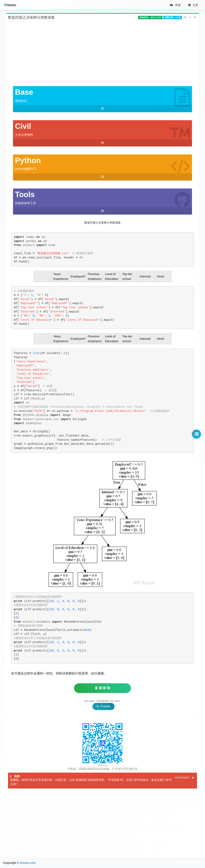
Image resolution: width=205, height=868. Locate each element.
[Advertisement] (102, 54)
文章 (193, 5)
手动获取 (104, 706)
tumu (9, 5)
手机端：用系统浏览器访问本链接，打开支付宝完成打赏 (102, 769)
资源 (174, 5)
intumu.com (28, 863)
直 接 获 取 (102, 688)
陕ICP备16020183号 (189, 863)
